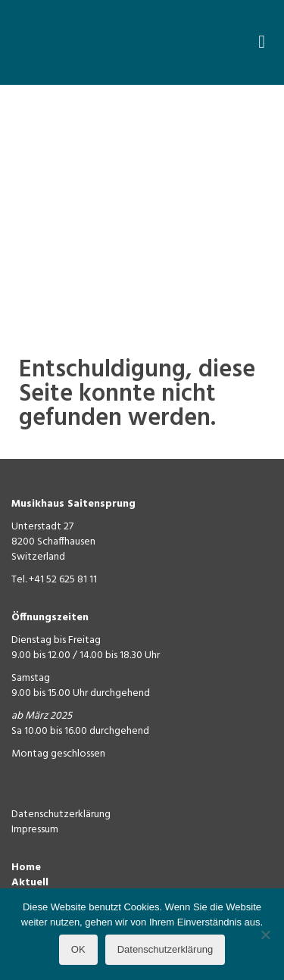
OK (78, 949)
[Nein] (265, 935)
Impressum (35, 830)
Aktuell (30, 883)
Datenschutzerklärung (61, 815)
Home (26, 868)
